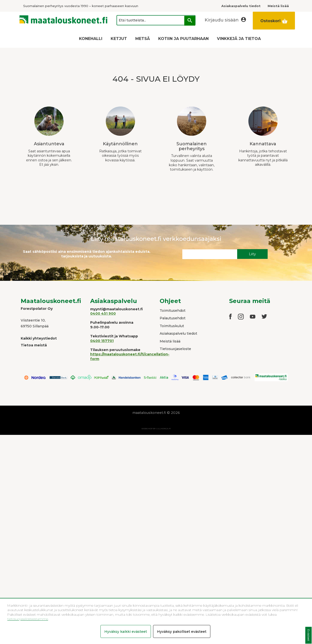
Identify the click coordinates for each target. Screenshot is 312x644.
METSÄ (143, 39)
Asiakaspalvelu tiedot (178, 333)
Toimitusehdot (173, 311)
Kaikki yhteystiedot (39, 338)
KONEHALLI (91, 39)
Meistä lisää (170, 341)
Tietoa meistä (34, 345)
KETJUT (119, 39)
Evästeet (308, 635)
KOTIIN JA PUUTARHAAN (183, 39)
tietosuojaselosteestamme (28, 619)
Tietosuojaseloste (175, 349)
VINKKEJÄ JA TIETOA (239, 39)
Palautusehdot (173, 318)
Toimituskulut (172, 326)
